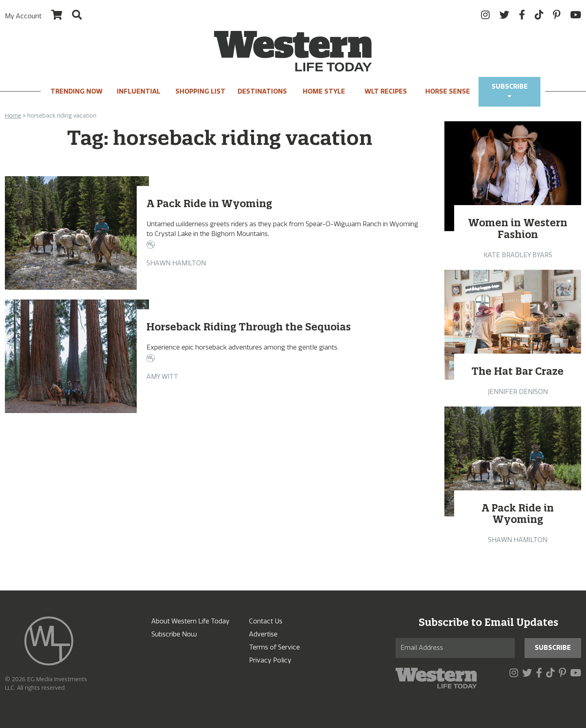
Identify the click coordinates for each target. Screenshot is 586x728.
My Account (23, 16)
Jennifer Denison (518, 392)
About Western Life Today (190, 621)
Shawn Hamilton (176, 263)
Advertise (263, 634)
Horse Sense (448, 91)
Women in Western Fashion (518, 228)
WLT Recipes (386, 91)
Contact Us (266, 621)
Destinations (262, 91)
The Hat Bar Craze (518, 371)
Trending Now (77, 91)
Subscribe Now (174, 634)
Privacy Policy (270, 660)
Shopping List (200, 91)
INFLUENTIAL (139, 91)
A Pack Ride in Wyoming (209, 203)
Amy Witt (162, 377)
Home (13, 116)
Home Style (324, 91)
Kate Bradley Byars (518, 255)
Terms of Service (274, 647)
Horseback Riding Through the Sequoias (249, 327)
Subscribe (510, 91)
